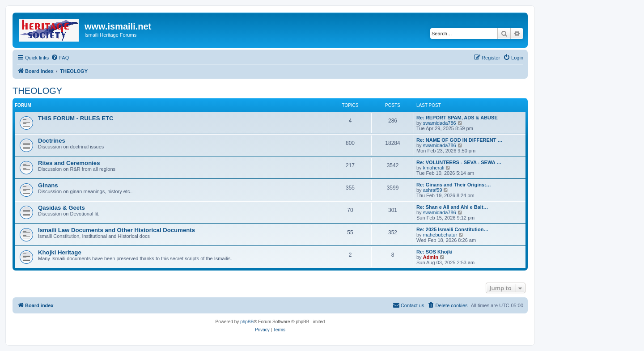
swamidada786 (440, 123)
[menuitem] (60, 58)
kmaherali (434, 168)
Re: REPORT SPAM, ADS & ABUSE (457, 118)
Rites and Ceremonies (69, 163)
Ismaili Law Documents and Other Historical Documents (117, 230)
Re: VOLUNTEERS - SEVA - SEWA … (459, 162)
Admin (431, 257)
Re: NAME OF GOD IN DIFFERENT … (460, 140)
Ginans (48, 185)
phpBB (247, 322)
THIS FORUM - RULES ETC (76, 118)
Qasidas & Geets (61, 208)
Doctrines (52, 141)
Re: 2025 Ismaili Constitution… (452, 229)
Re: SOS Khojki (434, 252)
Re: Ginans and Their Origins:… (454, 185)
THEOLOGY (37, 91)
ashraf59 (433, 190)
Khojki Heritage (60, 252)
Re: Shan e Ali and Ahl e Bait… (452, 207)
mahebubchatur (440, 235)
